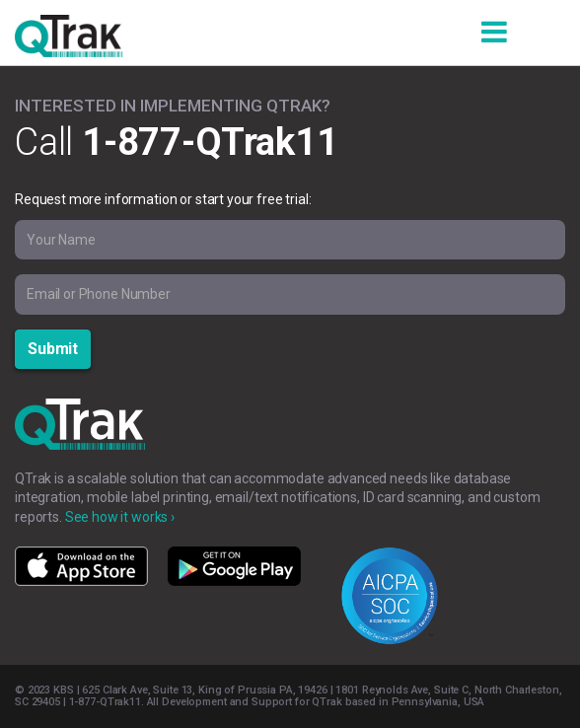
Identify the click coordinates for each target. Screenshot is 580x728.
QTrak (69, 40)
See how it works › (120, 517)
